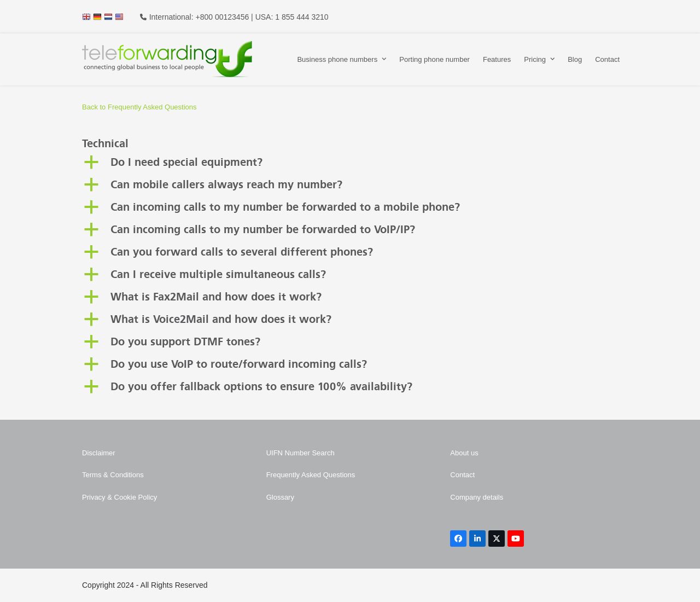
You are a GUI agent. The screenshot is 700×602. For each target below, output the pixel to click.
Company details (477, 497)
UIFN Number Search (301, 453)
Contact (462, 475)
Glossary (280, 497)
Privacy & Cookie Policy (119, 497)
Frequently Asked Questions (311, 475)
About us (464, 453)
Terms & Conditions (113, 475)
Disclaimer (99, 453)
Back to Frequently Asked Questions (139, 107)
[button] (350, 163)
